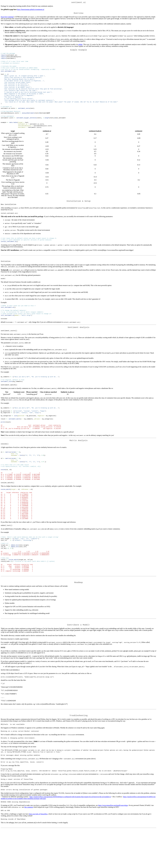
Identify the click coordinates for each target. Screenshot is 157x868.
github (80, 45)
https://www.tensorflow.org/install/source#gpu (113, 840)
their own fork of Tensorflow (38, 849)
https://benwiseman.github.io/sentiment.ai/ (31, 10)
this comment (29, 842)
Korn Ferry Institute (7, 18)
